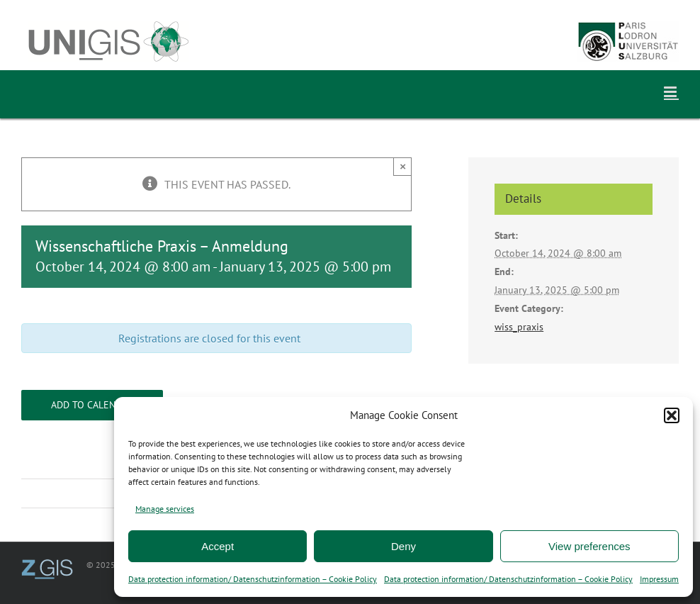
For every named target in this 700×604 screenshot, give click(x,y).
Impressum (659, 579)
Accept (218, 546)
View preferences (589, 546)
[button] (672, 415)
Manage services (165, 509)
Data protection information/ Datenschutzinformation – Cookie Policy (253, 579)
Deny (403, 546)
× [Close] (403, 166)
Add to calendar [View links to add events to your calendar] (92, 405)
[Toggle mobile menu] (671, 92)
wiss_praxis (519, 327)
